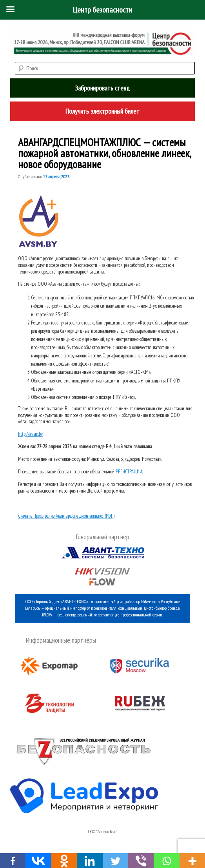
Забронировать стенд (102, 88)
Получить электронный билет (102, 111)
